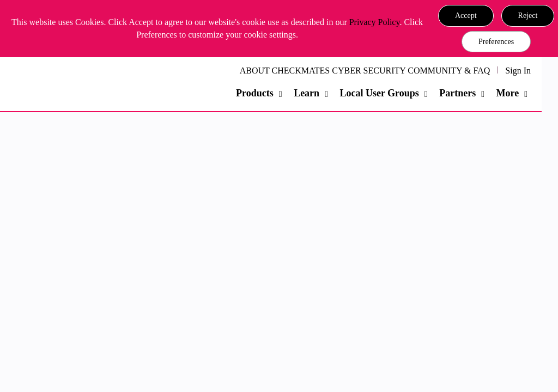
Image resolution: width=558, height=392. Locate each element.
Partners (457, 93)
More (508, 93)
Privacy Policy (375, 22)
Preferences (496, 42)
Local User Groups (379, 93)
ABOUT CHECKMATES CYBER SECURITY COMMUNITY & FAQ (365, 71)
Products (255, 93)
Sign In (518, 71)
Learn (307, 93)
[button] (466, 16)
